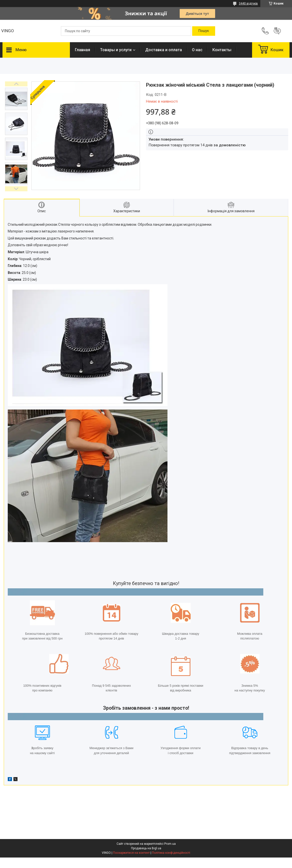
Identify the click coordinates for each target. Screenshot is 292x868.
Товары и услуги (116, 50)
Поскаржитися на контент (131, 853)
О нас (197, 50)
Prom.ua (170, 844)
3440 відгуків (248, 3)
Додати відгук (277, 31)
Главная (82, 50)
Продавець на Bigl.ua (146, 848)
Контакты (222, 50)
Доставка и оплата (164, 50)
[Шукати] (204, 31)
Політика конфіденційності (171, 853)
